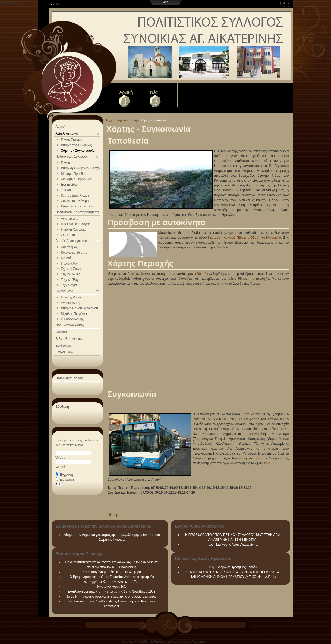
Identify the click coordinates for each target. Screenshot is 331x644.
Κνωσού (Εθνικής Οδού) (241, 238)
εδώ (198, 274)
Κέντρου (214, 238)
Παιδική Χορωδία (73, 229)
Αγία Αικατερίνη (127, 120)
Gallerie (61, 332)
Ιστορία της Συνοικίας (76, 145)
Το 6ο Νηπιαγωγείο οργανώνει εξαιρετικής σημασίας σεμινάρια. (112, 596)
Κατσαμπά (274, 238)
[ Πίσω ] (111, 515)
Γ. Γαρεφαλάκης (72, 319)
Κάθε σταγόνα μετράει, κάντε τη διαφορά (112, 572)
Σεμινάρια (68, 235)
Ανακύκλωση (70, 303)
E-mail (60, 466)
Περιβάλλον (70, 263)
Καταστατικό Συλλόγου (77, 206)
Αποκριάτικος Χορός (76, 224)
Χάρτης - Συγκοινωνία (78, 151)
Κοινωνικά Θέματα (74, 253)
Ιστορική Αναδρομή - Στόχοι (81, 168)
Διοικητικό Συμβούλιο (76, 179)
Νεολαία (67, 258)
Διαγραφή (67, 480)
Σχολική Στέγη (71, 269)
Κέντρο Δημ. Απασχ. (76, 195)
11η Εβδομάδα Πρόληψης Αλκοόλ (233, 567)
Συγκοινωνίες (71, 274)
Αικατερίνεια (70, 219)
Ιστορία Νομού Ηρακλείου (80, 308)
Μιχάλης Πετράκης (74, 314)
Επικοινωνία (64, 352)
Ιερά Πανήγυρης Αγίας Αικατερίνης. (233, 545)
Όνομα (61, 458)
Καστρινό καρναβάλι (112, 587)
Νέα (154, 92)
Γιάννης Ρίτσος (72, 297)
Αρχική (126, 92)
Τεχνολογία (69, 285)
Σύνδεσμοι (63, 346)
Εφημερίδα (69, 185)
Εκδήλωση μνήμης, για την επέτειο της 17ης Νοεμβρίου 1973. (112, 592)
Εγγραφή (67, 475)
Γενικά (66, 163)
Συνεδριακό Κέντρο (75, 201)
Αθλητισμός (69, 247)
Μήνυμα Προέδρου (75, 174)
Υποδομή (68, 190)
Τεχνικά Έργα (71, 280)
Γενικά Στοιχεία (72, 140)
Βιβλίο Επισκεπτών (70, 339)
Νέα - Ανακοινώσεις (70, 325)
